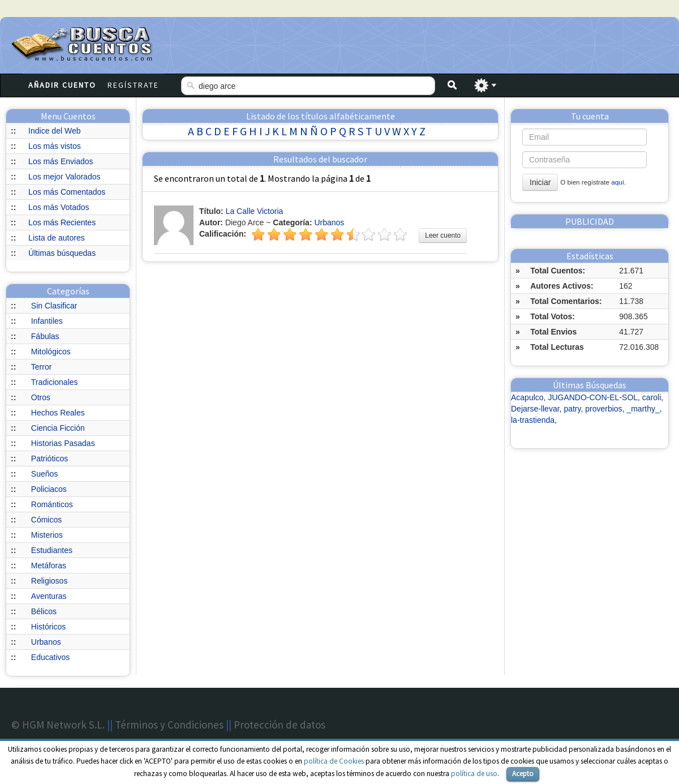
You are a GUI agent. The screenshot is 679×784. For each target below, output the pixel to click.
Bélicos (44, 611)
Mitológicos (51, 352)
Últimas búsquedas (62, 253)
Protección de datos (280, 725)
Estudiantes (52, 550)
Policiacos (49, 489)
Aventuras (49, 596)
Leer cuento (443, 235)
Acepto (523, 774)
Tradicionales (55, 382)
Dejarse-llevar (535, 409)
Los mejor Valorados (64, 177)
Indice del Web (54, 131)
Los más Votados (59, 207)
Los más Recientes (62, 222)
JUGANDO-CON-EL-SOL (593, 397)
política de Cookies (334, 761)
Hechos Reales (58, 413)
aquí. (618, 182)
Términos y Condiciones (169, 725)
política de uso (474, 774)
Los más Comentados (67, 192)
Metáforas (49, 565)
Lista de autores (57, 238)
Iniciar (540, 182)
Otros (41, 397)
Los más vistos (55, 146)
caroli (652, 397)
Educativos (50, 657)
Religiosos (50, 581)
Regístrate (133, 85)
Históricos (48, 627)
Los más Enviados (61, 161)
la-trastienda (533, 420)
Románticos (52, 504)
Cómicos (46, 520)
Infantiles (47, 321)
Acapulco (527, 397)
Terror (42, 367)
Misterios (47, 535)
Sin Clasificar (54, 306)
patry (572, 409)
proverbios (603, 409)
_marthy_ (643, 409)
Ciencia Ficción (58, 428)
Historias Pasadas (63, 443)
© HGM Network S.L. (58, 725)
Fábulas (45, 336)
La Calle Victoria (255, 211)
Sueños (44, 474)
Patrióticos (50, 459)
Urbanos (46, 642)
